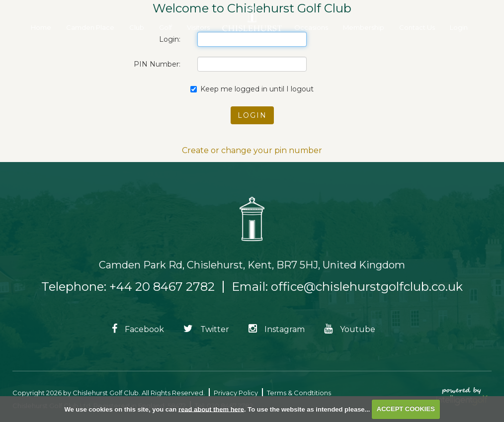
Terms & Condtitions (299, 393)
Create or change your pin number (252, 150)
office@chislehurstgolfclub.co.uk (367, 287)
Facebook (138, 329)
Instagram (277, 329)
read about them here (211, 409)
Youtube (350, 329)
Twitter (206, 329)
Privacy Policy (236, 393)
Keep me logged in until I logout (252, 89)
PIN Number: (157, 64)
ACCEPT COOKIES (406, 409)
